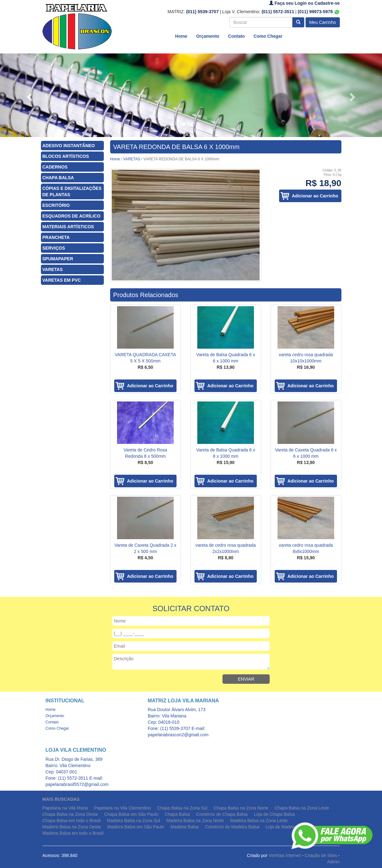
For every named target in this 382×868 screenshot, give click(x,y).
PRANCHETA (56, 237)
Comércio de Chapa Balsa (222, 814)
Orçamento (208, 36)
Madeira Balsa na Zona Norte (195, 821)
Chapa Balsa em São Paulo (131, 814)
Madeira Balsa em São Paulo (136, 827)
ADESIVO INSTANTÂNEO (69, 146)
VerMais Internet (285, 855)
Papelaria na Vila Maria (65, 808)
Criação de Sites (321, 855)
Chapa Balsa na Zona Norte (241, 808)
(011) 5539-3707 (202, 12)
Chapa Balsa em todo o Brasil (72, 821)
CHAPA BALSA (58, 178)
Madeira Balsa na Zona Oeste (72, 827)
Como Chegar (268, 36)
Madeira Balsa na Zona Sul (134, 821)
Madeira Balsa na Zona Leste (259, 821)
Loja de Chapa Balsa (274, 814)
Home (181, 36)
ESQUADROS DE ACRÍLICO (72, 216)
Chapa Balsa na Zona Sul (182, 808)
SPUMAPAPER (58, 259)
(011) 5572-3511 (278, 12)
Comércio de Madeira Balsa (232, 827)
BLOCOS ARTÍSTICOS (66, 156)
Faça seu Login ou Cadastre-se (304, 3)
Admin (334, 862)
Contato (236, 36)
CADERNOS (55, 167)
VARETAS (53, 269)
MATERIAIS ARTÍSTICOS (68, 227)
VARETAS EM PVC (62, 280)
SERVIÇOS (54, 248)
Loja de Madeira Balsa (287, 827)
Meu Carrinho (323, 22)
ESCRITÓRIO (56, 205)
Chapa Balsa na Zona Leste (302, 808)
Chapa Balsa (177, 814)
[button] (29, 95)
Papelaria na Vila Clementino (122, 808)
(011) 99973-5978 (319, 12)
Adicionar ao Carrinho (315, 196)
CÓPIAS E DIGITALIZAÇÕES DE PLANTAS (72, 191)
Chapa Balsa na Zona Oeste (70, 814)
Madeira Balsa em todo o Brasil (73, 833)
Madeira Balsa (185, 827)
